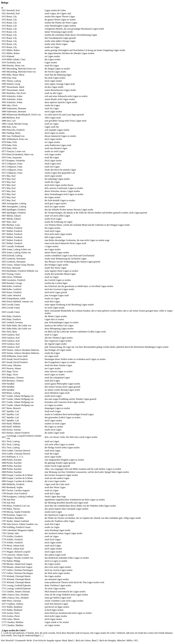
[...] (3, 633)
